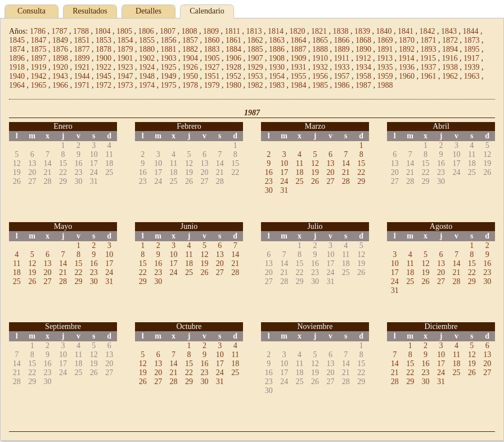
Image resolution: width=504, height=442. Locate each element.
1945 (103, 76)
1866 (342, 40)
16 (269, 172)
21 (346, 172)
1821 (319, 31)
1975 (169, 85)
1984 (299, 85)
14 (346, 163)
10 (284, 163)
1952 (233, 76)
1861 (233, 40)
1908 (277, 58)
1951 (212, 76)
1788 (81, 31)
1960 (407, 76)
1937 (429, 67)
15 (361, 163)
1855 (147, 40)
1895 (472, 49)
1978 (190, 85)
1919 (39, 67)
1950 (190, 76)
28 (346, 181)
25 (300, 181)
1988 (385, 85)
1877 (82, 49)
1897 (39, 58)
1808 (189, 31)
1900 (103, 58)
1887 (299, 49)
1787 (59, 31)
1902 (147, 58)
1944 (82, 76)
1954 (277, 76)
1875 (39, 49)
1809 (211, 31)
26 (315, 181)
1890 (363, 49)
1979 (212, 85)
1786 (38, 31)
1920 (60, 67)
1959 (385, 76)
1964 (17, 85)
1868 (363, 40)
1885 (255, 49)
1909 (299, 58)
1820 (297, 31)
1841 (406, 31)
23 (269, 181)
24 (284, 181)
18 (300, 172)
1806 (146, 31)
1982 (255, 85)
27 (330, 181)
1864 (299, 40)
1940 (17, 76)
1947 (125, 76)
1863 (277, 40)
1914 (406, 58)
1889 (342, 49)
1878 (103, 49)
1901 (125, 58)
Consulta (31, 11)
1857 (190, 40)
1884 (233, 49)
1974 (147, 85)
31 (284, 190)
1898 (60, 58)
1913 (385, 58)
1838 (340, 31)
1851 (82, 40)
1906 (233, 58)
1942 (39, 76)
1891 (385, 49)
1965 (39, 85)
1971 (82, 85)
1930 (277, 67)
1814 (276, 31)
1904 (190, 58)
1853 (103, 40)
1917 (471, 58)
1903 (169, 58)
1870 (407, 40)
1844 (470, 31)
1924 (147, 67)
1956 (320, 76)
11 (300, 163)
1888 (320, 49)
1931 (299, 67)
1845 (17, 40)
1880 (147, 49)
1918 (17, 67)
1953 (255, 76)
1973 (125, 85)
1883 (212, 49)
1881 (169, 49)
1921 (82, 67)
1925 (169, 67)
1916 (449, 58)
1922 (103, 67)
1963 (472, 76)
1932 (320, 67)
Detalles (148, 11)
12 (315, 163)
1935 (385, 67)
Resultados (90, 11)
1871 (429, 40)
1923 (125, 67)
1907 (255, 58)
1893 (429, 49)
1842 (427, 31)
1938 (450, 67)
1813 (254, 31)
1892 (407, 49)
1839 (362, 31)
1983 (277, 85)
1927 (212, 67)
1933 (342, 67)
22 (361, 172)
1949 (169, 76)
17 (284, 172)
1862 (255, 40)
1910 (320, 58)
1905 (212, 58)
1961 (429, 76)
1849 (60, 40)
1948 (147, 76)
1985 (320, 85)
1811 (232, 31)
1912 (363, 58)
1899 (82, 58)
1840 (384, 31)
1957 (342, 76)
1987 (363, 85)
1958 (363, 76)
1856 (169, 40)
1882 (190, 49)
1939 (472, 67)
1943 (60, 76)
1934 (363, 67)
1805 (124, 31)
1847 (39, 40)
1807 (168, 31)
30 (269, 190)
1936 (407, 67)
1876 (60, 49)
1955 (299, 76)
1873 (472, 40)
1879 (125, 49)
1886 (277, 49)
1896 (17, 58)
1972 (103, 85)
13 (330, 163)
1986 (342, 85)
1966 (60, 85)
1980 (233, 85)
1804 (102, 31)
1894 (450, 49)
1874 (17, 49)
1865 (320, 40)
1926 (190, 67)
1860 (212, 40)
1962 (450, 76)
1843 (449, 31)
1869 (385, 40)
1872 (450, 40)
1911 (342, 58)
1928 (233, 67)
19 (315, 172)
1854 (125, 40)
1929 (255, 67)
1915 (428, 58)
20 (330, 172)
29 (361, 181)
